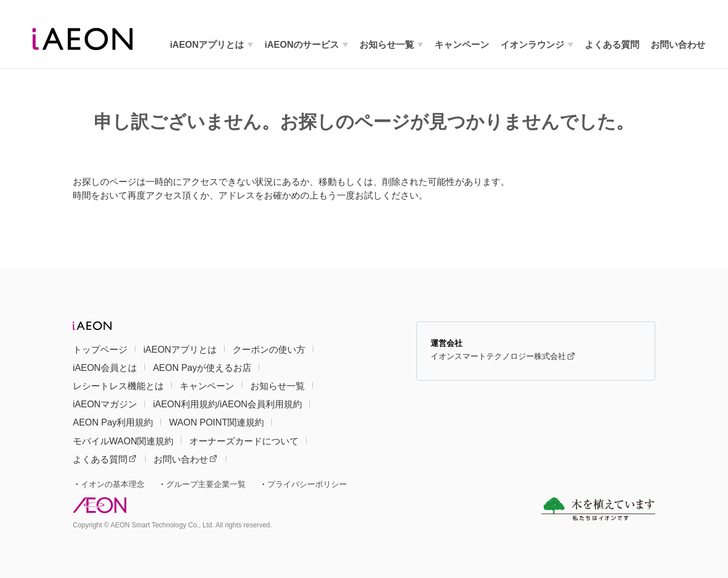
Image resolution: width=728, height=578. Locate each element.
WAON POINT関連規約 (216, 422)
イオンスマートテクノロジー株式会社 (502, 356)
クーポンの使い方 (269, 350)
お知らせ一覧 (387, 45)
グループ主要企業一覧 (206, 484)
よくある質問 (104, 459)
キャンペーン (462, 45)
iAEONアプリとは (207, 45)
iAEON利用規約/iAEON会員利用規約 (227, 404)
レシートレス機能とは (118, 386)
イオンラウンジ (532, 45)
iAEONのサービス (302, 45)
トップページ (100, 350)
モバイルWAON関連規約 (123, 441)
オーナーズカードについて (244, 441)
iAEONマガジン (105, 404)
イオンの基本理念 (113, 484)
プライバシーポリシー (307, 484)
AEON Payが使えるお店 (202, 368)
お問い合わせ (185, 459)
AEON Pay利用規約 (113, 422)
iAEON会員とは (105, 368)
